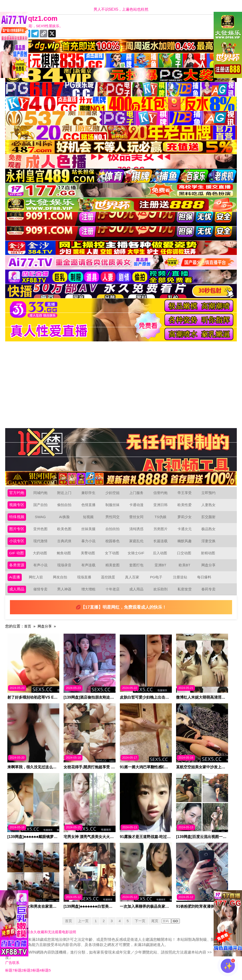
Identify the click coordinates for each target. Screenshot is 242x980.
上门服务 (136, 493)
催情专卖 (40, 589)
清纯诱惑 (136, 529)
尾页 (157, 921)
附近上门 (64, 493)
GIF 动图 (17, 553)
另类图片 (160, 529)
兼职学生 (88, 493)
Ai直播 (15, 577)
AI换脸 (64, 517)
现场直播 (84, 577)
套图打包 (136, 565)
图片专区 (17, 529)
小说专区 (17, 541)
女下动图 (112, 553)
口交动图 (184, 553)
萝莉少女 (185, 517)
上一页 (82, 921)
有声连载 (88, 565)
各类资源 (17, 565)
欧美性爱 (185, 505)
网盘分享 (208, 565)
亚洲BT (160, 565)
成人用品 (17, 589)
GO (178, 921)
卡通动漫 (136, 505)
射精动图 (208, 553)
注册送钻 (180, 577)
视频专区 (17, 505)
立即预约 (208, 493)
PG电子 (156, 577)
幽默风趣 (185, 541)
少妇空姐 (112, 493)
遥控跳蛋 (108, 577)
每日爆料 (204, 577)
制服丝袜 (112, 505)
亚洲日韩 (160, 505)
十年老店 (112, 589)
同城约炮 (40, 493)
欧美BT (184, 565)
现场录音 (64, 565)
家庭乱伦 (136, 541)
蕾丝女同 (136, 517)
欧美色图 (64, 529)
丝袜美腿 (88, 529)
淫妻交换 (208, 541)
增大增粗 (88, 589)
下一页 (141, 921)
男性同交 (112, 517)
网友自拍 (60, 577)
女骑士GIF (136, 553)
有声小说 (40, 565)
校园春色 (112, 541)
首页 (28, 626)
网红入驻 (36, 577)
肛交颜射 (208, 517)
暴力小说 (88, 541)
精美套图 (112, 565)
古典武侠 (64, 541)
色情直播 (88, 505)
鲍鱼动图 (64, 553)
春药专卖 (208, 589)
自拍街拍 (112, 529)
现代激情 (40, 541)
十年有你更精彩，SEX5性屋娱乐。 (37, 26)
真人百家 (132, 577)
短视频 (88, 517)
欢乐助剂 (160, 589)
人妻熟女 (208, 505)
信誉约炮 (160, 493)
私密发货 (185, 589)
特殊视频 (17, 517)
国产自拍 (40, 505)
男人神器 (64, 589)
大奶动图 (40, 553)
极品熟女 (208, 529)
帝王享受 (185, 493)
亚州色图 (40, 529)
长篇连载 (160, 541)
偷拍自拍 (64, 505)
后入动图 (160, 553)
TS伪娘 (160, 517)
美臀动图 (88, 553)
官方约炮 (17, 493)
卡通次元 (185, 529)
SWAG (40, 517)
